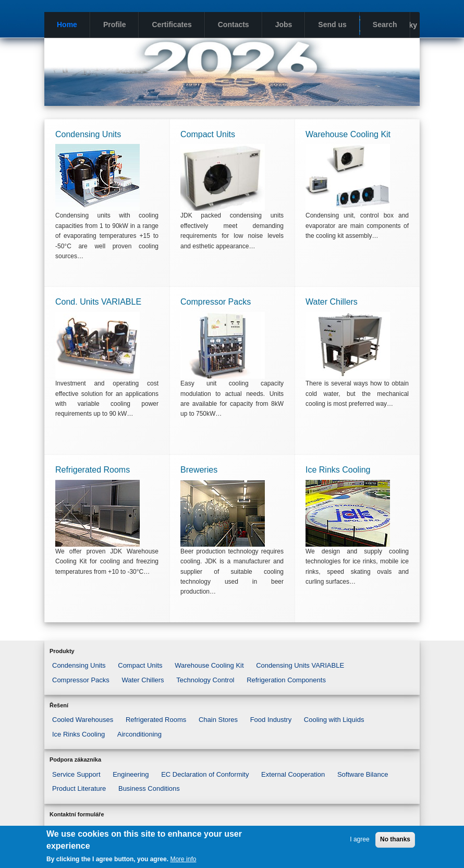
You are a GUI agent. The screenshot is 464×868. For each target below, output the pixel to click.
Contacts (234, 25)
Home (67, 25)
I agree (359, 839)
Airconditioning (139, 734)
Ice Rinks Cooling (78, 734)
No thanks (395, 839)
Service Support (76, 774)
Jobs (284, 25)
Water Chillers (143, 680)
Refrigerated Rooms (156, 720)
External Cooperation (293, 774)
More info (183, 859)
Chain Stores (218, 720)
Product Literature (79, 788)
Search (385, 25)
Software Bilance (363, 774)
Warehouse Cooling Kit (209, 665)
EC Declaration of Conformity (205, 774)
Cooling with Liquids (334, 720)
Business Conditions (149, 788)
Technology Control (205, 680)
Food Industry (271, 720)
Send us (332, 25)
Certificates (172, 25)
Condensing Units (79, 665)
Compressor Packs (81, 680)
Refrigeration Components (286, 680)
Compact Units (140, 665)
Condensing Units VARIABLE (300, 665)
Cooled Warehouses (83, 720)
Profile (115, 25)
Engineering (131, 774)
